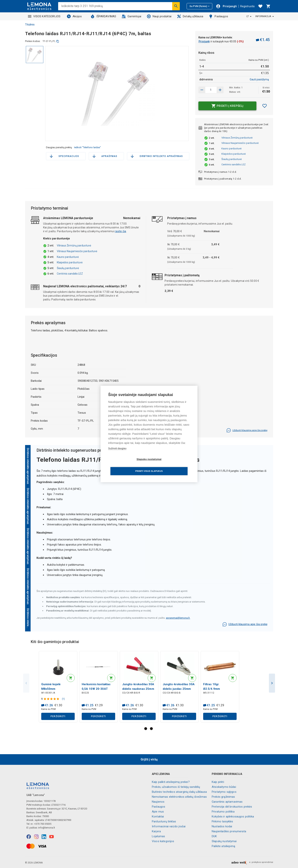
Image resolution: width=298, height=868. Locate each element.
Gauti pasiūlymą (259, 79)
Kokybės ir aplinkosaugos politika (233, 817)
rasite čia (120, 231)
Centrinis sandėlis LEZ (233, 164)
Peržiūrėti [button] (58, 717)
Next (272, 684)
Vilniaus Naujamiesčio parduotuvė (240, 143)
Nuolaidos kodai (222, 826)
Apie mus (158, 812)
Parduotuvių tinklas (164, 821)
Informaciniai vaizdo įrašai (169, 826)
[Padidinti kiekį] (202, 90)
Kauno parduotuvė (231, 148)
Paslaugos (218, 16)
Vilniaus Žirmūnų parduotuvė (237, 138)
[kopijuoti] (58, 41)
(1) (64, 700)
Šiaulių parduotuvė (232, 159)
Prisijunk (204, 41)
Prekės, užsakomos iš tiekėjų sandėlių (176, 787)
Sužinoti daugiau (117, 454)
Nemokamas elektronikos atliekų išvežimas (179, 797)
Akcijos (74, 16)
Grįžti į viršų (149, 759)
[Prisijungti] (226, 6)
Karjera (156, 831)
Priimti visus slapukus (171, 465)
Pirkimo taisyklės (222, 821)
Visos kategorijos (163, 841)
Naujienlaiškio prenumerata (229, 831)
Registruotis (247, 6)
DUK (214, 836)
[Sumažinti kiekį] (220, 90)
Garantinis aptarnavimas (227, 802)
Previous (26, 684)
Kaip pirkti (218, 782)
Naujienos (158, 802)
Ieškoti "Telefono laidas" (88, 147)
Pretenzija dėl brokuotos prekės (232, 807)
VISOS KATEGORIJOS (44, 16)
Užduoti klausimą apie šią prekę (247, 430)
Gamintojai (132, 16)
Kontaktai (158, 817)
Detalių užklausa (190, 16)
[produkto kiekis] (211, 90)
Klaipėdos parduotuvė (234, 154)
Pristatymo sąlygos (224, 792)
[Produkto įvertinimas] (53, 700)
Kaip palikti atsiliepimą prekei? (171, 782)
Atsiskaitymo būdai (224, 787)
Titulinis (30, 25)
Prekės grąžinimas (223, 797)
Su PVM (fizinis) (199, 6)
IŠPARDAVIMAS (103, 16)
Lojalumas (158, 836)
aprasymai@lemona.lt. (178, 618)
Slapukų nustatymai (224, 841)
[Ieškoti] (176, 6)
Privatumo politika (223, 812)
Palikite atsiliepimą (223, 846)
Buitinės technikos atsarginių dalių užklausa (179, 792)
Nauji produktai (159, 16)
